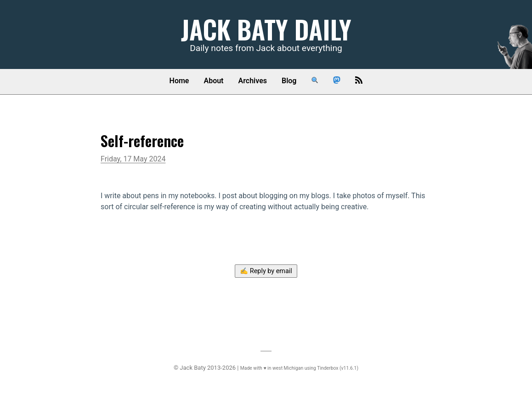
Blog (289, 81)
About (213, 81)
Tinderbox (328, 368)
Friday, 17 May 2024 (133, 159)
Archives (253, 81)
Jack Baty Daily (266, 29)
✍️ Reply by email (266, 271)
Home (179, 81)
